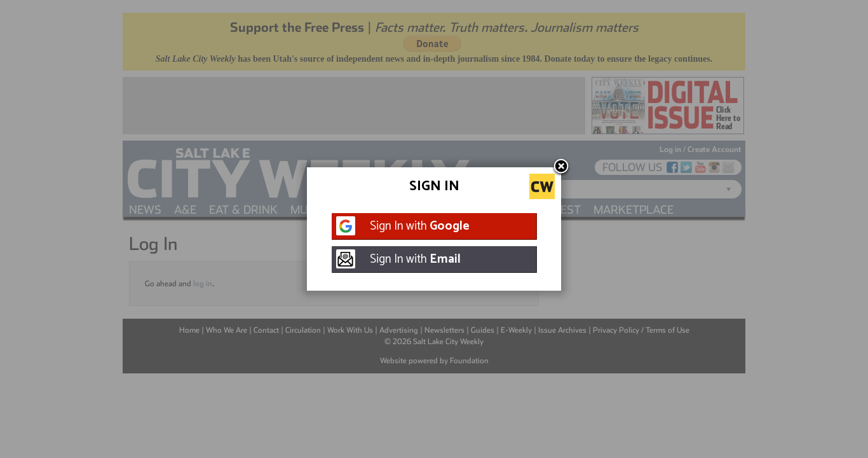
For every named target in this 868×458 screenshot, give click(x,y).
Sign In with (420, 226)
